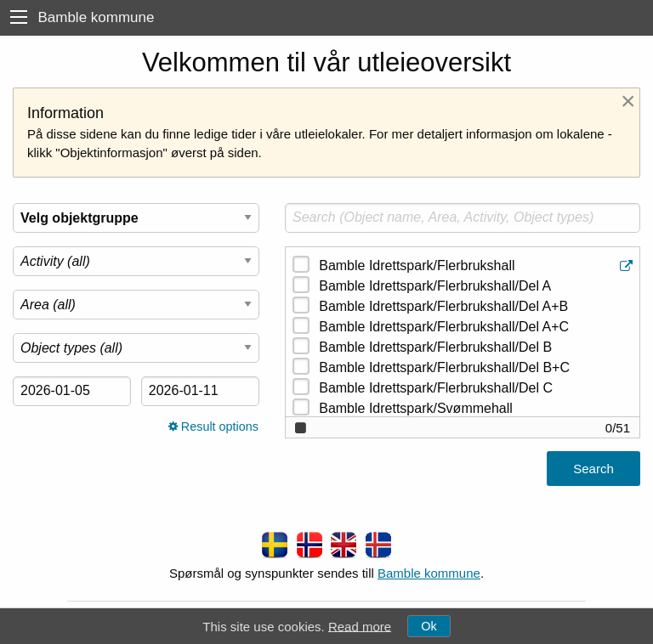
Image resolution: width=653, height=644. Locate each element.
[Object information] (628, 266)
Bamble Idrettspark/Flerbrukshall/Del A (435, 286)
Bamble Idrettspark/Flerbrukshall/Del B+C (444, 367)
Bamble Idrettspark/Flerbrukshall (477, 266)
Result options (213, 427)
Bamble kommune (429, 573)
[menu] (19, 17)
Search (593, 469)
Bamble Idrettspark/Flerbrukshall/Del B (435, 347)
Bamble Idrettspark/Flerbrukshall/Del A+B (443, 306)
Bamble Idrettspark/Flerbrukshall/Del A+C (444, 327)
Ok (429, 626)
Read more (360, 626)
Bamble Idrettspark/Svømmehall (416, 408)
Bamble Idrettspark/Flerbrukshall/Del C (436, 388)
